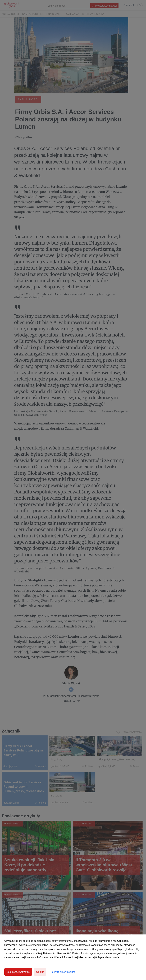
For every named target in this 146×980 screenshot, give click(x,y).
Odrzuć (40, 972)
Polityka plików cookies (63, 972)
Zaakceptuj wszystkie (18, 972)
